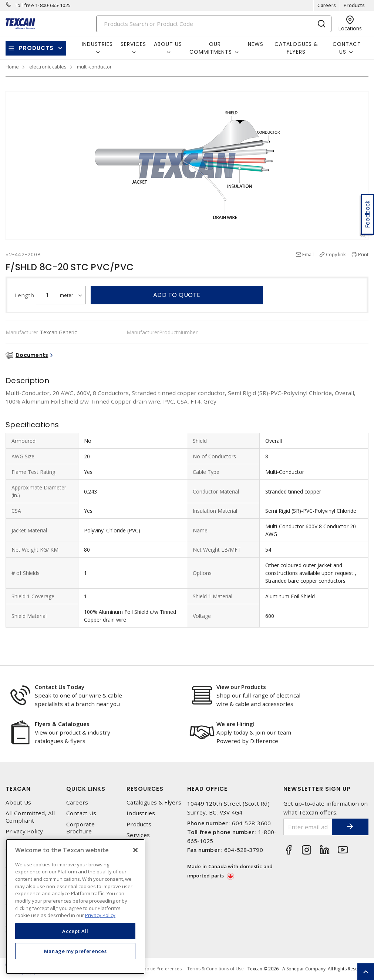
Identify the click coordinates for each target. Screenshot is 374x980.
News (256, 44)
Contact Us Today (60, 687)
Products (354, 5)
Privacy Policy (24, 831)
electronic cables (48, 67)
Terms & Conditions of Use (215, 969)
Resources (145, 789)
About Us (18, 802)
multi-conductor (94, 67)
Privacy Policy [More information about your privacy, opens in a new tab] (100, 915)
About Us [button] (168, 44)
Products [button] (36, 48)
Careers (327, 5)
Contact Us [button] (347, 48)
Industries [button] (97, 44)
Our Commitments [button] (211, 48)
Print (363, 254)
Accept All (75, 931)
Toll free (24, 5)
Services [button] (133, 44)
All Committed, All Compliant (30, 817)
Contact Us (81, 813)
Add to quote (177, 295)
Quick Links (86, 789)
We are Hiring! (235, 724)
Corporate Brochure (80, 828)
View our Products (241, 687)
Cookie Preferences (161, 969)
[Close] (135, 850)
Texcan (18, 789)
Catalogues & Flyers (296, 48)
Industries (141, 813)
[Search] (214, 24)
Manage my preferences (75, 951)
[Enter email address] (308, 827)
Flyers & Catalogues (62, 724)
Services (138, 835)
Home (12, 67)
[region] (75, 907)
